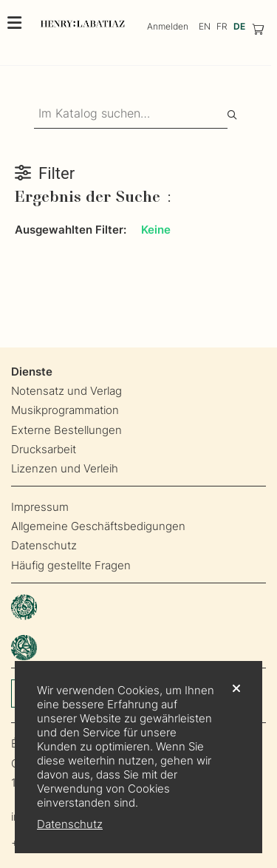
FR (222, 26)
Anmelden (168, 26)
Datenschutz (44, 545)
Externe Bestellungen (66, 430)
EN (205, 26)
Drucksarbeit (44, 449)
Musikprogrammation (65, 410)
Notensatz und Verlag (66, 391)
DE (239, 26)
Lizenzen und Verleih (65, 468)
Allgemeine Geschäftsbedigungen (98, 526)
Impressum (40, 507)
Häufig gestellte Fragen (71, 565)
